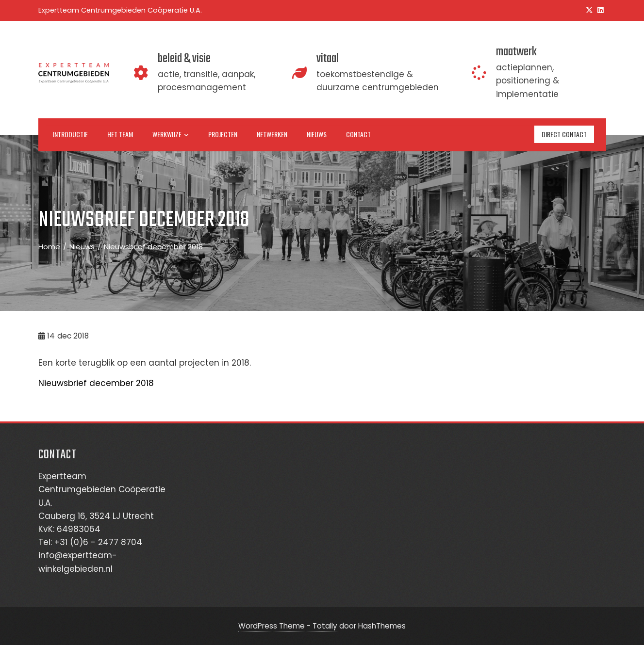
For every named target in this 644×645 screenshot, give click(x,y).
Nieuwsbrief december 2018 (96, 383)
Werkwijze (171, 135)
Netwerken (272, 134)
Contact (358, 134)
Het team (120, 134)
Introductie (70, 134)
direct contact (564, 134)
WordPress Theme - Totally (288, 626)
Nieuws (317, 134)
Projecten (223, 134)
